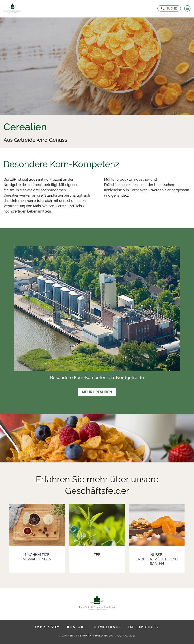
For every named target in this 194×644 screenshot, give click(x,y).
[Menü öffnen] (187, 8)
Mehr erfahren (97, 392)
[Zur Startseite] (12, 9)
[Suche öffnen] (169, 8)
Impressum (47, 627)
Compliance (107, 627)
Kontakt (77, 627)
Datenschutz (144, 627)
